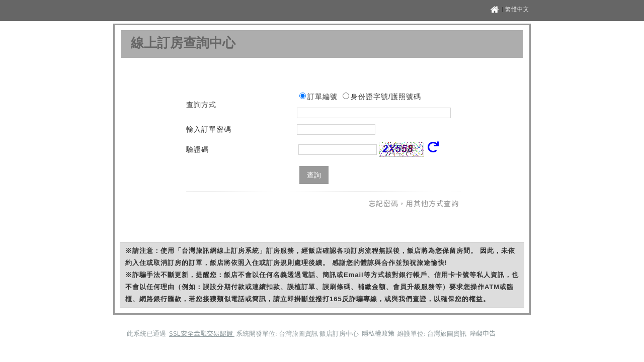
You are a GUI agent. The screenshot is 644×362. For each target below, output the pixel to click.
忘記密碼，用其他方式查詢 (414, 203)
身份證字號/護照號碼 (386, 97)
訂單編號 (323, 97)
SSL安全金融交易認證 (202, 333)
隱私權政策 (379, 333)
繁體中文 (517, 9)
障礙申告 (482, 333)
